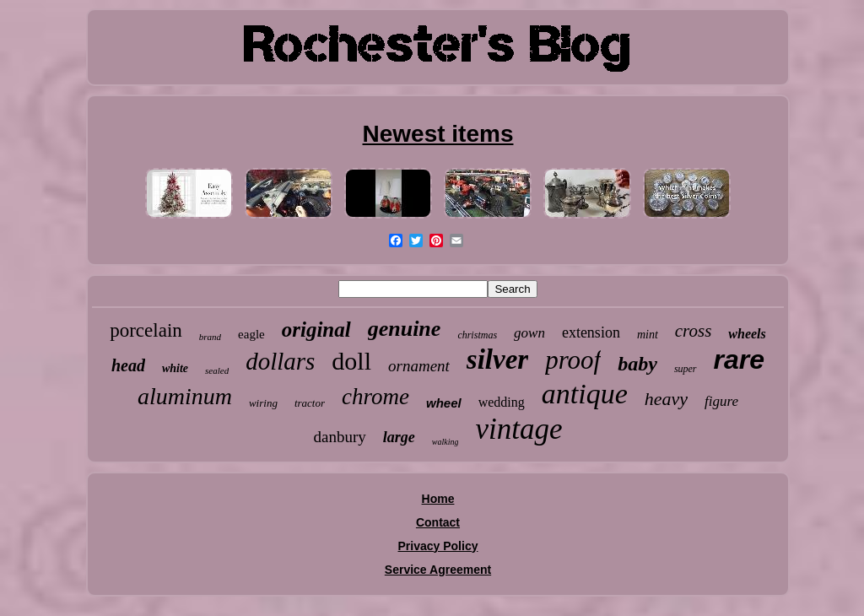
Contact (438, 522)
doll (351, 361)
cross (694, 331)
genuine (405, 329)
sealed (217, 370)
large (399, 437)
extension (591, 332)
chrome (375, 397)
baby (637, 364)
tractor (310, 403)
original (316, 330)
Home (438, 499)
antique (585, 394)
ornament (419, 366)
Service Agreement (438, 570)
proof (573, 360)
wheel (444, 403)
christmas (477, 335)
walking (445, 442)
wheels (747, 334)
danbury (340, 437)
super (686, 369)
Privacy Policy (438, 546)
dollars (280, 361)
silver (497, 359)
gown (529, 333)
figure (721, 401)
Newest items (438, 134)
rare (740, 359)
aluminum (185, 396)
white (175, 368)
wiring (263, 403)
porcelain (146, 330)
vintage (518, 429)
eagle (251, 334)
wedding (502, 402)
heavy (666, 399)
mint (648, 335)
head (128, 365)
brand (210, 337)
